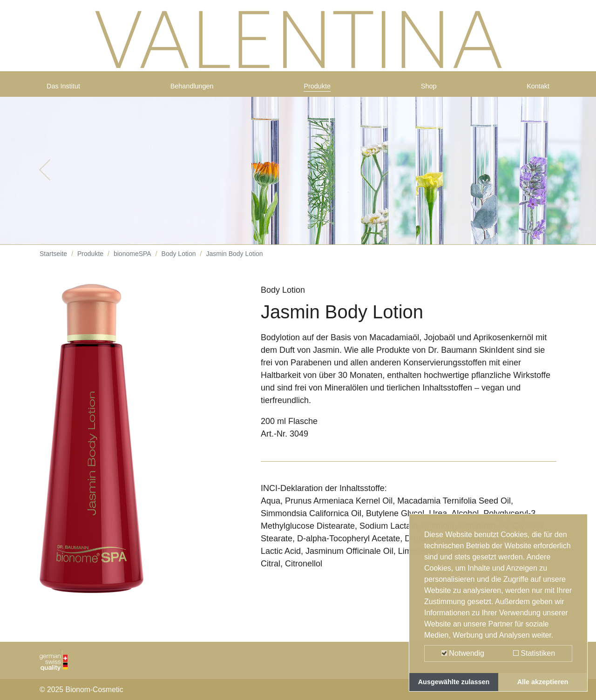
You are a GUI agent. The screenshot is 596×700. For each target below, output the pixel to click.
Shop (430, 89)
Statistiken (534, 653)
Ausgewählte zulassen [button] (454, 682)
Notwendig (463, 653)
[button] (45, 177)
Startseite (53, 261)
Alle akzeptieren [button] (543, 682)
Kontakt (535, 89)
